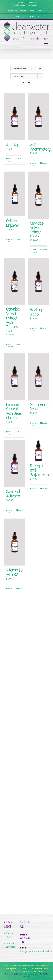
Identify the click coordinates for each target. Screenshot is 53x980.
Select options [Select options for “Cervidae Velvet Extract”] (34, 251)
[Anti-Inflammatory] (38, 117)
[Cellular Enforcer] (15, 194)
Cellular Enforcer (13, 223)
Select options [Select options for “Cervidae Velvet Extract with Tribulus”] (10, 345)
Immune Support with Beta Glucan (14, 411)
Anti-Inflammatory (40, 147)
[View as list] (29, 83)
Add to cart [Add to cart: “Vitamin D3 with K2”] (10, 590)
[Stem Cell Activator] (15, 464)
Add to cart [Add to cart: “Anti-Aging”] (10, 160)
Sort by (19, 68)
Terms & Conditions (10, 945)
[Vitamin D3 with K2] (15, 542)
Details (21, 159)
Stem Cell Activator (13, 494)
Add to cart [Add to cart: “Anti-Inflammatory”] (34, 164)
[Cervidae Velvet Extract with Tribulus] (15, 281)
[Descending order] (40, 68)
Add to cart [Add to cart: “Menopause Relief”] (34, 424)
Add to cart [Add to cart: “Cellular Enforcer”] (10, 240)
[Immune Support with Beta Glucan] (15, 376)
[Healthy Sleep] (38, 282)
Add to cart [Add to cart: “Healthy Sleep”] (34, 329)
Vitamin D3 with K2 (15, 573)
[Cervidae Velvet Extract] (38, 195)
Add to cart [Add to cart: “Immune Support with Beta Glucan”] (10, 433)
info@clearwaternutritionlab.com (27, 5)
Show (18, 76)
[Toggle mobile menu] (46, 43)
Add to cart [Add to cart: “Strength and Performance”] (34, 490)
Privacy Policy (9, 935)
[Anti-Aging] (15, 117)
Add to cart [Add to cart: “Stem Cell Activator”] (10, 511)
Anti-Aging (14, 145)
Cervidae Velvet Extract (37, 228)
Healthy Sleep (36, 312)
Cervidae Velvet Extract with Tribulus (13, 318)
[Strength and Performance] (38, 451)
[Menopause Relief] (38, 376)
